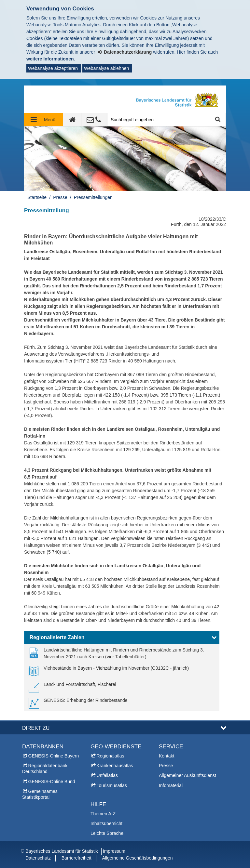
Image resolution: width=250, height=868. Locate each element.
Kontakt (167, 756)
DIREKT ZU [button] (36, 728)
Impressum (114, 851)
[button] (122, 638)
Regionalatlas (111, 756)
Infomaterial (171, 785)
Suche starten (217, 120)
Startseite (37, 197)
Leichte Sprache (107, 833)
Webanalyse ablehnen (106, 68)
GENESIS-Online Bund (52, 782)
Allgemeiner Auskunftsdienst (187, 775)
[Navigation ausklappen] (44, 120)
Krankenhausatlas (115, 766)
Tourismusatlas (112, 785)
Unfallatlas (107, 775)
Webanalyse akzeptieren (53, 68)
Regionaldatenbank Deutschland (45, 769)
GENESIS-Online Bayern (54, 756)
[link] (122, 653)
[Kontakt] (94, 120)
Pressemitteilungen (93, 197)
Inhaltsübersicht (106, 823)
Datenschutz (38, 858)
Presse (60, 197)
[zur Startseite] (72, 120)
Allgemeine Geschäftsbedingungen (137, 858)
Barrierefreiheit (76, 858)
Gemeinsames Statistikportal (40, 794)
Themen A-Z (103, 814)
